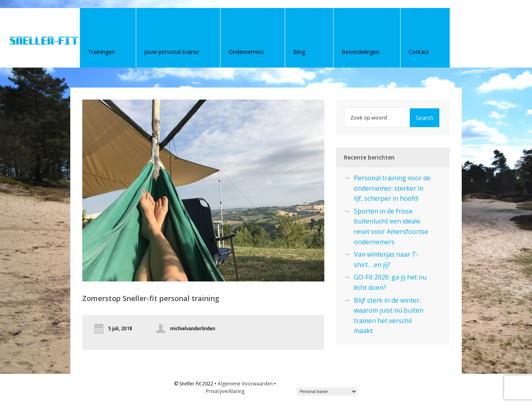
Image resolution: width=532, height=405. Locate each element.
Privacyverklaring (225, 391)
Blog (299, 52)
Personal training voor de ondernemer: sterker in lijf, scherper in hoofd (392, 188)
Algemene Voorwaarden (245, 384)
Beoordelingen (360, 52)
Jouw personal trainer (172, 52)
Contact (419, 52)
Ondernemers (246, 52)
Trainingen (101, 52)
